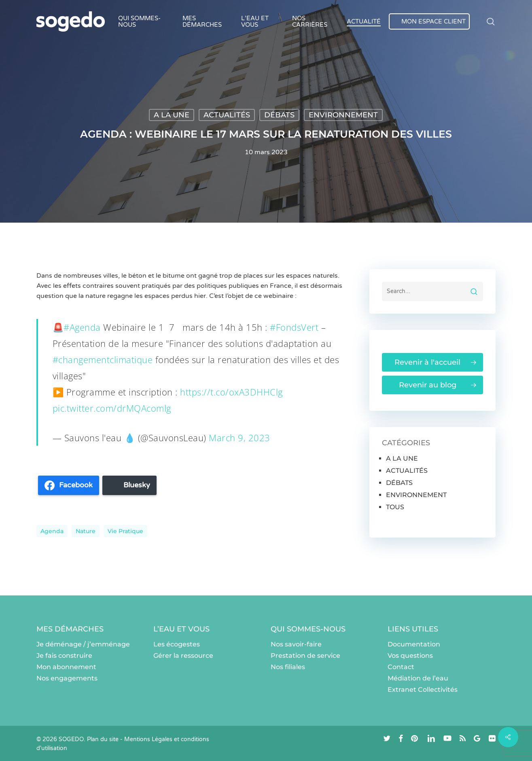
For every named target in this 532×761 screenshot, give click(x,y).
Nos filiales (288, 667)
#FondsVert (294, 327)
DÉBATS (279, 115)
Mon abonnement (66, 667)
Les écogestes (177, 644)
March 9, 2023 (240, 438)
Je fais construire (64, 656)
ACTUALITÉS (227, 115)
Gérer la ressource (183, 656)
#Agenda (82, 327)
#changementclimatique (103, 359)
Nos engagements (67, 678)
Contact (401, 667)
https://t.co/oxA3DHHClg (231, 392)
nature (86, 531)
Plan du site (103, 739)
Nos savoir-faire (296, 644)
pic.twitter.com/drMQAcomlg (112, 408)
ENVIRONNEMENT (343, 115)
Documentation (414, 644)
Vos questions (410, 656)
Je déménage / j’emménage (83, 644)
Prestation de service (305, 656)
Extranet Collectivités (423, 690)
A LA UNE (172, 115)
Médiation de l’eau (418, 678)
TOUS (395, 507)
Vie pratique (125, 531)
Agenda (52, 531)
